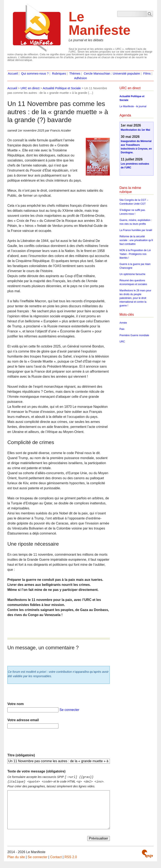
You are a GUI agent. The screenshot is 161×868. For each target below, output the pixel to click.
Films (147, 74)
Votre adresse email (23, 720)
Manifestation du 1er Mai (135, 130)
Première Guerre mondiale (134, 335)
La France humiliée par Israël (136, 230)
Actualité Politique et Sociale (62, 88)
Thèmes (75, 74)
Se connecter (69, 710)
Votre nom (16, 704)
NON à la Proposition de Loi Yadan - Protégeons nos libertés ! (135, 254)
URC (122, 342)
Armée (123, 323)
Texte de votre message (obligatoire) (36, 771)
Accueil (13, 74)
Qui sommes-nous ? (35, 74)
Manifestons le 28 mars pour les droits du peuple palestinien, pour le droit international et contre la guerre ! (135, 298)
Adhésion (80, 78)
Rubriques (59, 74)
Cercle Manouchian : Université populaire (112, 74)
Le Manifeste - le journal (133, 106)
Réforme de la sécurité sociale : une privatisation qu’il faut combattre (136, 240)
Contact (56, 857)
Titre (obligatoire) (21, 755)
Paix (122, 329)
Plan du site (16, 857)
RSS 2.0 (71, 857)
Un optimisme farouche (132, 274)
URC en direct (30, 88)
